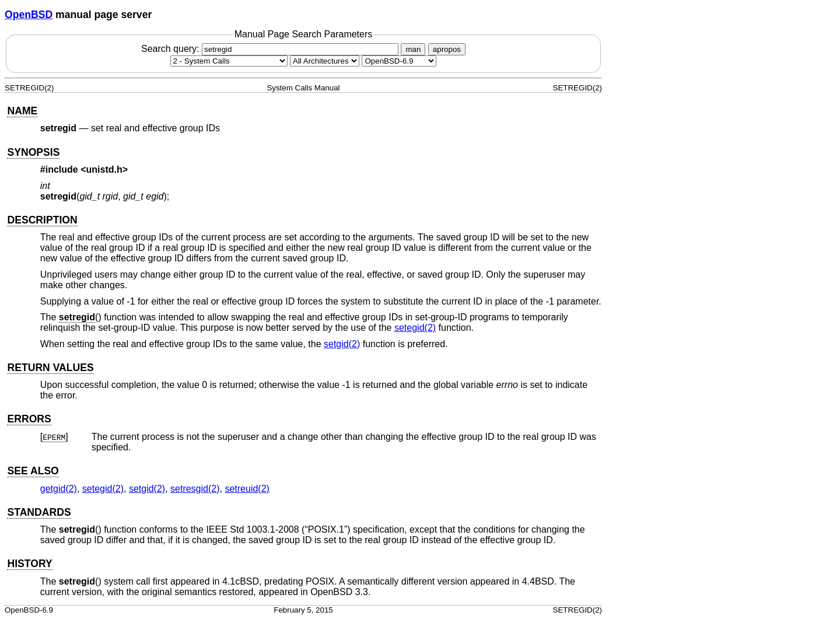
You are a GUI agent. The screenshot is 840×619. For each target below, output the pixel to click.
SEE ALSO (33, 471)
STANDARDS (39, 512)
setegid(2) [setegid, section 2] (415, 328)
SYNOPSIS (33, 152)
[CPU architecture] (325, 61)
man (413, 49)
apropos (447, 49)
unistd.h (104, 169)
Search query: (271, 49)
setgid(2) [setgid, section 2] (342, 344)
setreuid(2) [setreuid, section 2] (247, 489)
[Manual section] (229, 61)
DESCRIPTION (42, 220)
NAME (22, 111)
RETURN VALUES (50, 368)
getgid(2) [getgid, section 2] (59, 489)
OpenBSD (29, 15)
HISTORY (29, 564)
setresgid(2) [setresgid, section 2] (195, 489)
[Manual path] (399, 61)
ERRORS (29, 419)
